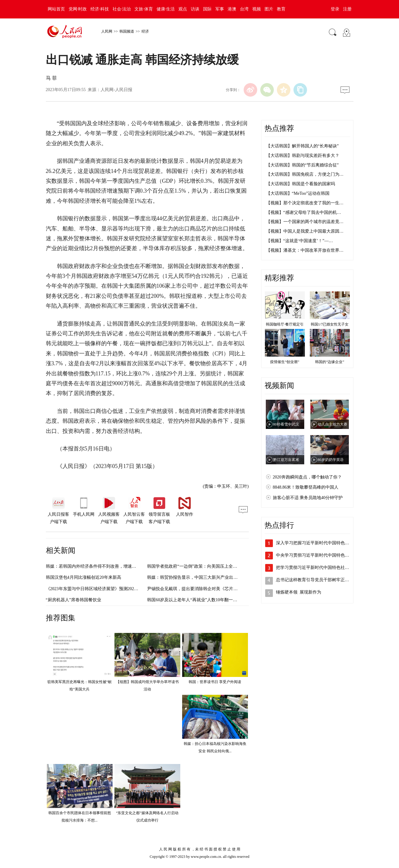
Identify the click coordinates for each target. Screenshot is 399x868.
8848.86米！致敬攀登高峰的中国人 (306, 487)
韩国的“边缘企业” (330, 362)
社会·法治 (122, 9)
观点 (183, 9)
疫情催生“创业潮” (285, 362)
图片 (269, 9)
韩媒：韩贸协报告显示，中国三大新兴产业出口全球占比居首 (205, 577)
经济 (145, 31)
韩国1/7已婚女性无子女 (330, 324)
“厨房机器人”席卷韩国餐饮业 (74, 600)
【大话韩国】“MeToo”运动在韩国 (298, 193)
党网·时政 (78, 9)
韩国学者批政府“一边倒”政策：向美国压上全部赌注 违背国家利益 (210, 566)
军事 (220, 9)
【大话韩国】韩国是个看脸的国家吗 (301, 184)
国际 (207, 9)
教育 (281, 9)
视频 (257, 9)
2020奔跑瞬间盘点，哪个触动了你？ (307, 477)
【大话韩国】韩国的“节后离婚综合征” (302, 165)
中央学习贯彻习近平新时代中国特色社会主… (319, 555)
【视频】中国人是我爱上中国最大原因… (305, 231)
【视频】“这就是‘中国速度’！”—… (300, 241)
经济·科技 (100, 9)
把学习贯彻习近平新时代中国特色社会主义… (319, 568)
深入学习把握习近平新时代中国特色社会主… (319, 543)
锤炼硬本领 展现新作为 (299, 592)
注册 (347, 9)
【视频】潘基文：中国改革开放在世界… (305, 250)
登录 (335, 9)
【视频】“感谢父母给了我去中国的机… (304, 212)
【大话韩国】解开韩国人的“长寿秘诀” (302, 146)
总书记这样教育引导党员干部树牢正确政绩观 (319, 580)
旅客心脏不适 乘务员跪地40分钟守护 (308, 498)
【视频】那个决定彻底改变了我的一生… (305, 203)
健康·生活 (166, 9)
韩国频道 (127, 31)
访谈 (195, 9)
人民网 (107, 31)
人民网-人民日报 (116, 90)
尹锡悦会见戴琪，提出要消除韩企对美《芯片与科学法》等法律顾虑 (212, 589)
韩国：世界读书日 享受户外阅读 (215, 682)
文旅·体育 (144, 9)
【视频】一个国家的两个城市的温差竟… (305, 222)
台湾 (244, 9)
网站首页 (56, 9)
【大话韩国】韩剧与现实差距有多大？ (303, 156)
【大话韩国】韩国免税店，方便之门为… (305, 174)
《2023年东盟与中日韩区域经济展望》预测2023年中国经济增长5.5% (111, 589)
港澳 (232, 9)
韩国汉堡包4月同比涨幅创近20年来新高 (84, 577)
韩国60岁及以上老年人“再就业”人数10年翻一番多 (194, 600)
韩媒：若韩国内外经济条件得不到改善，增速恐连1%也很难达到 (107, 566)
